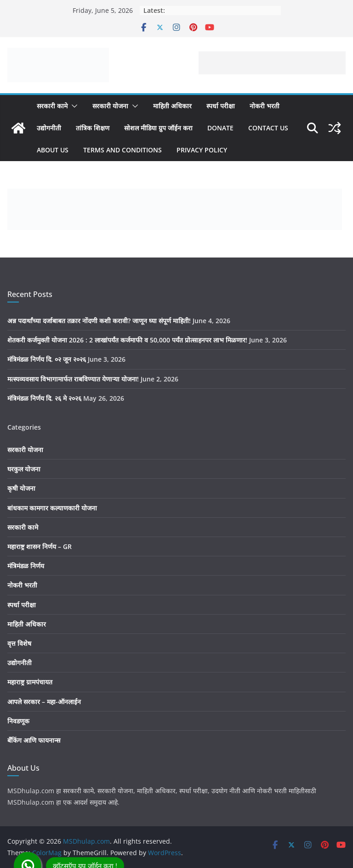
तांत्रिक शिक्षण (93, 128)
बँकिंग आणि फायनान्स (34, 740)
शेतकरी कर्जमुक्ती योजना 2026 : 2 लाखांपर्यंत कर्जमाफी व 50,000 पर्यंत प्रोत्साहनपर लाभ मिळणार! (127, 340)
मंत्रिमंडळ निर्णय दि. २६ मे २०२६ (44, 398)
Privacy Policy (202, 150)
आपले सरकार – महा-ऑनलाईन (44, 702)
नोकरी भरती (265, 106)
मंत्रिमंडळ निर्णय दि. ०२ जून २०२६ (47, 359)
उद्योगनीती (49, 128)
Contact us (268, 128)
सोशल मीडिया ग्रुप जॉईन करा (158, 128)
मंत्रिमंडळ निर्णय (26, 566)
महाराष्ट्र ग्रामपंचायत (30, 682)
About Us (53, 150)
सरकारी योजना (110, 106)
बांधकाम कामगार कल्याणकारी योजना (52, 508)
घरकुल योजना (24, 469)
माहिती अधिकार (172, 106)
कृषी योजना (21, 488)
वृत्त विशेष (19, 643)
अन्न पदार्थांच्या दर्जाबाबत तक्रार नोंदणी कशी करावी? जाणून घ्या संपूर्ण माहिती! (99, 321)
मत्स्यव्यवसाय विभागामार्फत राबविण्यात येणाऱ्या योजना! (73, 379)
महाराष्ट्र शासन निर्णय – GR (40, 546)
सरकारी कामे (52, 106)
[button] (73, 106)
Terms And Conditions (122, 150)
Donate (220, 128)
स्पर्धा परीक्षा (221, 106)
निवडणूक (18, 721)
